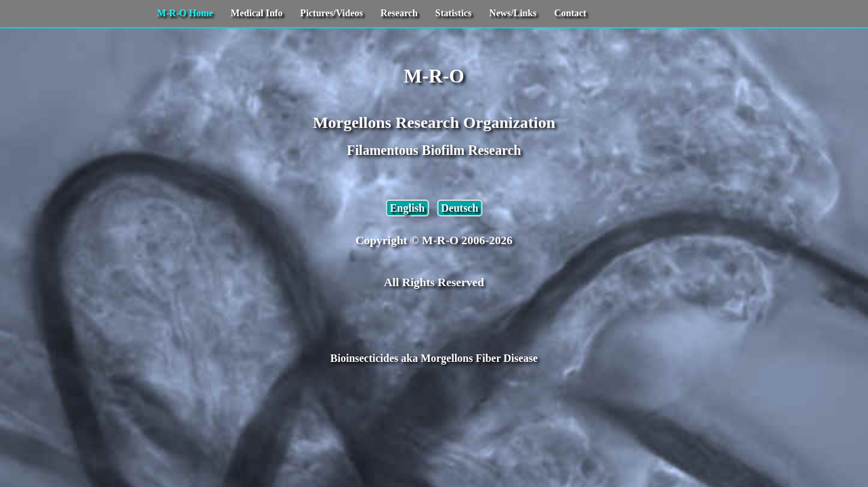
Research (399, 13)
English (408, 208)
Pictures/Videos (331, 13)
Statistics (454, 13)
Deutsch (459, 208)
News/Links (513, 13)
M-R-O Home (185, 13)
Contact (570, 13)
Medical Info (257, 13)
